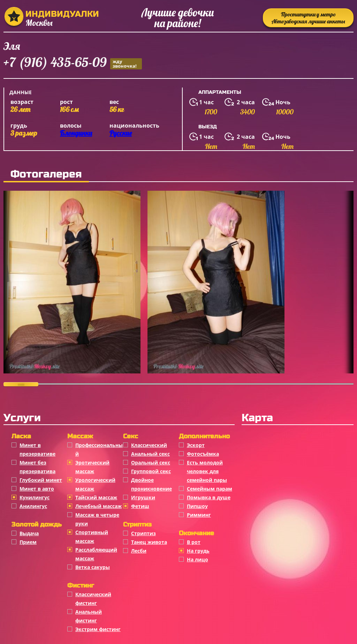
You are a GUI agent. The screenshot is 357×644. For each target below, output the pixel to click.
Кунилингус (35, 497)
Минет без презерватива (37, 467)
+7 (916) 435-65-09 (73, 63)
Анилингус (33, 506)
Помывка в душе (209, 497)
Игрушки (143, 497)
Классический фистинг (93, 599)
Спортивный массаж (92, 537)
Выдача (29, 533)
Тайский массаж (96, 497)
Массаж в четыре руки (97, 519)
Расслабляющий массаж (96, 554)
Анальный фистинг (89, 616)
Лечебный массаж (98, 506)
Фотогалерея (46, 174)
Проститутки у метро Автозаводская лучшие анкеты (308, 18)
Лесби (139, 551)
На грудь (198, 551)
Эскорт (196, 445)
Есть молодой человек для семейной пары (207, 471)
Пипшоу (197, 506)
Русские (121, 133)
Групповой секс (151, 471)
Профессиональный (99, 449)
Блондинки (76, 133)
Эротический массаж (92, 467)
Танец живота (149, 542)
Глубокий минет (41, 480)
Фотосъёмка (203, 454)
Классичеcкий (149, 445)
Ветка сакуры (93, 567)
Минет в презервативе (37, 449)
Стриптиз (143, 533)
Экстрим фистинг (98, 629)
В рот (194, 542)
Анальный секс (150, 454)
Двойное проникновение (151, 484)
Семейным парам (210, 489)
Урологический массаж (95, 484)
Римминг (199, 515)
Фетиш (140, 506)
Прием (28, 542)
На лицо (198, 559)
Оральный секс (151, 463)
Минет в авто (37, 489)
